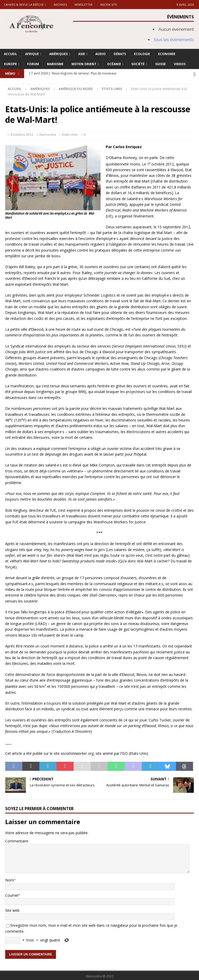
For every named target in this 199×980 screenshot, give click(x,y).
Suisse (161, 64)
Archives (60, 5)
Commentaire (17, 840)
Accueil (10, 54)
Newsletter (84, 5)
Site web (12, 909)
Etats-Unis (70, 133)
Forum (33, 64)
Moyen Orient (84, 64)
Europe (10, 64)
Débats (120, 54)
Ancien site (109, 5)
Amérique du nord (76, 87)
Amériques (58, 54)
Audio (101, 54)
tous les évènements (174, 40)
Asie (82, 54)
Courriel (12, 894)
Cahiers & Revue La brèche (24, 5)
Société (138, 64)
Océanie (114, 64)
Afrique (32, 54)
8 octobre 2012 (22, 133)
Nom (9, 879)
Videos (180, 64)
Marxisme (55, 64)
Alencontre (48, 133)
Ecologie (142, 54)
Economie (167, 54)
